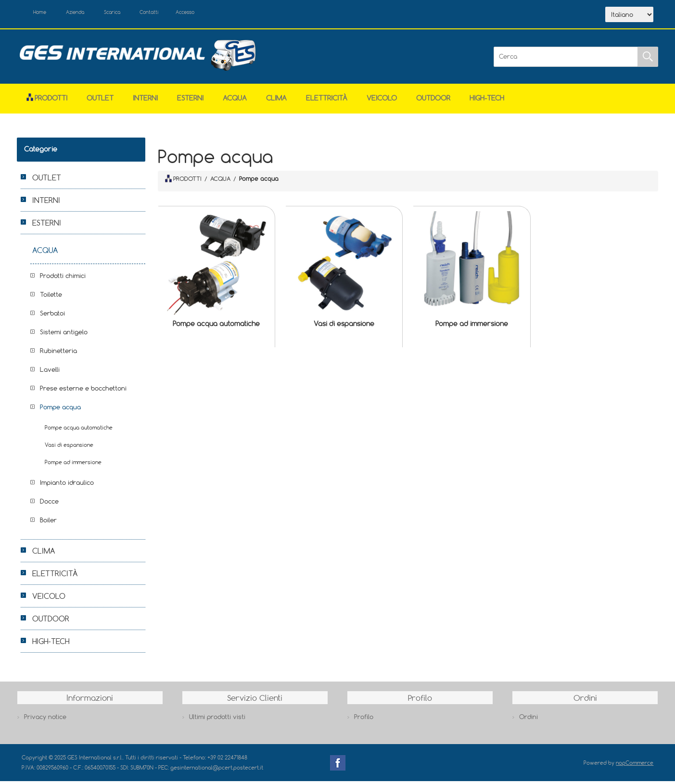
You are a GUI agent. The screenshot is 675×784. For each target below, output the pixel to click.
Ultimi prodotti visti (217, 720)
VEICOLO (382, 100)
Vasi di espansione (344, 326)
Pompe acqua (60, 409)
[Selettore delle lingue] (629, 16)
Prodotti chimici (63, 278)
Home (45, 13)
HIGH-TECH (487, 100)
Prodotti (47, 100)
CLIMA (276, 100)
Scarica (133, 13)
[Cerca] (566, 59)
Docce (49, 504)
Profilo (364, 720)
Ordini (529, 720)
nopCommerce (635, 765)
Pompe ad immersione (472, 326)
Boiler (48, 522)
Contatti (177, 13)
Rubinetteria (58, 353)
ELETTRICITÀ (327, 100)
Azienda (87, 13)
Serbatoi (52, 316)
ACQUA (235, 100)
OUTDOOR (433, 100)
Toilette (51, 297)
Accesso (221, 13)
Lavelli (50, 372)
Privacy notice (45, 720)
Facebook (338, 765)
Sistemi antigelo (64, 334)
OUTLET (100, 100)
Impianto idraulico (67, 485)
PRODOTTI (183, 181)
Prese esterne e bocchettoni (83, 391)
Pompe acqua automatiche (216, 326)
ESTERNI (190, 100)
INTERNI (145, 100)
